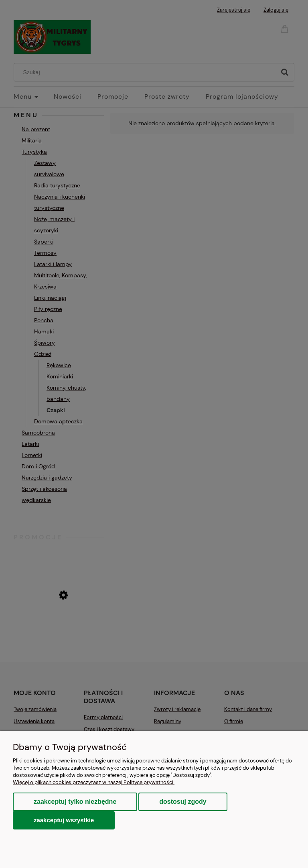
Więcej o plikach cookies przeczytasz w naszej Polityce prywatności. (94, 782)
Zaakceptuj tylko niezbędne (75, 802)
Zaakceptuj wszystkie (64, 820)
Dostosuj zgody (183, 802)
